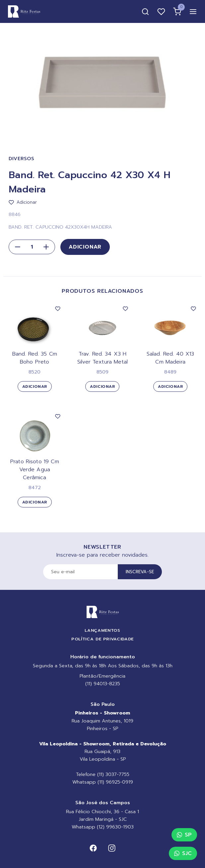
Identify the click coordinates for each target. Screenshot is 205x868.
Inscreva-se (140, 572)
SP (184, 835)
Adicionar (85, 247)
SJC (183, 853)
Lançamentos (102, 630)
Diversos (22, 159)
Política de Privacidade (102, 639)
